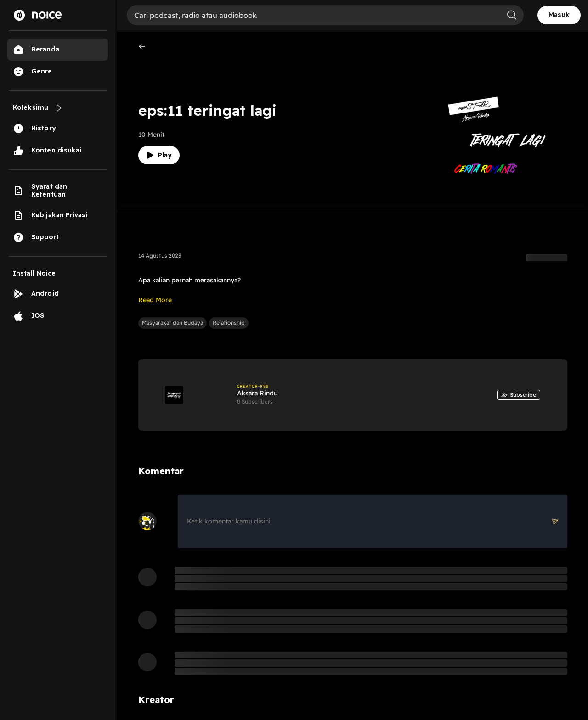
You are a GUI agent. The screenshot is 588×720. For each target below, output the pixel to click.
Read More (155, 300)
